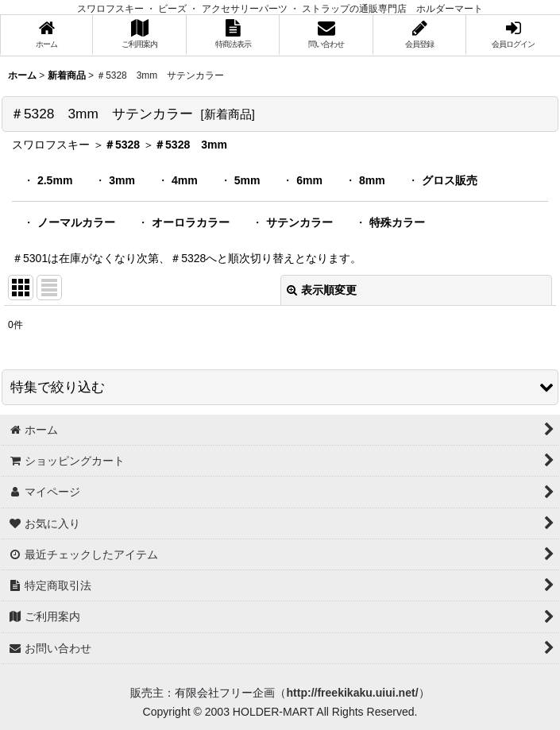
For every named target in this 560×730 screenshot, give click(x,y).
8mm (372, 180)
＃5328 (122, 145)
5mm (247, 180)
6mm (309, 180)
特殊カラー (397, 222)
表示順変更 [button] (322, 290)
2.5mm (55, 180)
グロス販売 (450, 180)
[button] (280, 387)
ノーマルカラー (76, 222)
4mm (185, 180)
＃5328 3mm (191, 145)
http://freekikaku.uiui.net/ (352, 693)
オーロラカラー (191, 222)
